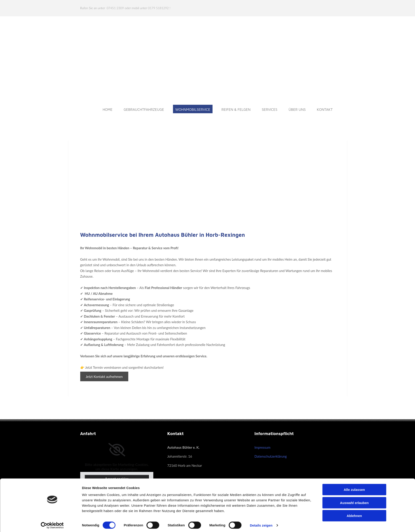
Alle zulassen (354, 487)
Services (270, 109)
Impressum (262, 447)
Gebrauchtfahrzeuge (144, 109)
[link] (117, 450)
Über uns (297, 109)
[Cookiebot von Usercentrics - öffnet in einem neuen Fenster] (52, 523)
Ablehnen (354, 514)
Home (107, 109)
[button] (104, 376)
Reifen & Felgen (236, 109)
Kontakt (325, 109)
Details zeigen (261, 523)
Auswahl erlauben (354, 501)
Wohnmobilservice (193, 109)
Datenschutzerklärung (271, 456)
